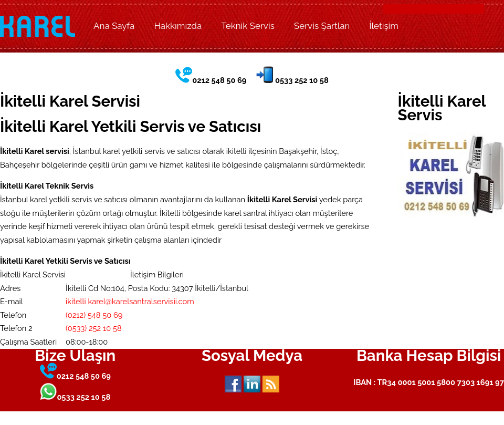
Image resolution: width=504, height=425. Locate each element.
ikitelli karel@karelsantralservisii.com (130, 301)
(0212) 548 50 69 (94, 315)
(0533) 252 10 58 (94, 328)
